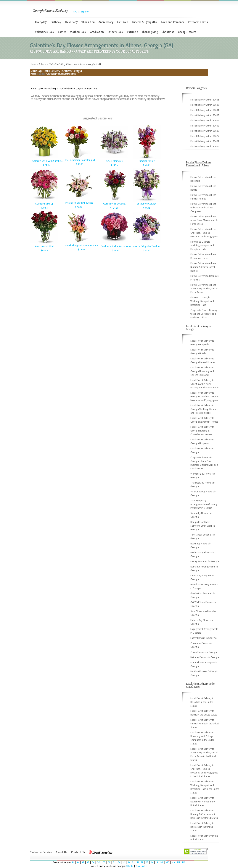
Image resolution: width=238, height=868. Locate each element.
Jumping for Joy (147, 161)
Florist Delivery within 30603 (205, 126)
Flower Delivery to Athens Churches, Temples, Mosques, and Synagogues (204, 233)
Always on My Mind (44, 246)
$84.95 (147, 208)
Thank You (88, 22)
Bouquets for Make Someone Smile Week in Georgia (203, 526)
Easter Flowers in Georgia (204, 638)
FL (114, 862)
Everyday (41, 22)
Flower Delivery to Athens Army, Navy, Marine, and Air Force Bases (204, 220)
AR (88, 862)
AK (78, 862)
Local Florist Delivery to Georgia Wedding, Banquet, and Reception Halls (204, 409)
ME (162, 862)
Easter (62, 32)
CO (98, 862)
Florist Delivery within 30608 (205, 131)
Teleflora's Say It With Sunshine (46, 161)
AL (73, 862)
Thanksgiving (150, 32)
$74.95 (46, 165)
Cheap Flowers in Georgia (204, 652)
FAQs (76, 12)
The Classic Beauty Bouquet (79, 203)
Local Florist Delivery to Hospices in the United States (202, 827)
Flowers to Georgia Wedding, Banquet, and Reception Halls (202, 246)
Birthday (56, 22)
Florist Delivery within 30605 (205, 100)
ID (129, 862)
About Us (61, 852)
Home (33, 64)
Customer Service (41, 852)
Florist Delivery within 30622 (205, 136)
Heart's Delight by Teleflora (147, 246)
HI (124, 862)
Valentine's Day (45, 32)
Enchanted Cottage (147, 204)
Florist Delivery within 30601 (205, 110)
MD (168, 862)
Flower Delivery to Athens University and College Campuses (203, 208)
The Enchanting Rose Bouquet (80, 160)
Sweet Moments (114, 161)
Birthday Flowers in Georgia (205, 657)
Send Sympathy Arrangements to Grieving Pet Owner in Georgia (204, 504)
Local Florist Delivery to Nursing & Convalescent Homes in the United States (204, 814)
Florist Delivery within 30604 (205, 121)
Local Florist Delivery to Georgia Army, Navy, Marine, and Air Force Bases (205, 384)
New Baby (71, 22)
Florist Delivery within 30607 (205, 115)
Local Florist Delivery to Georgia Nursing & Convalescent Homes (202, 431)
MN (184, 862)
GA (119, 862)
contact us (41, 74)
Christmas (168, 32)
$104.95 (114, 208)
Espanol (85, 12)
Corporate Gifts (198, 22)
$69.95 (147, 165)
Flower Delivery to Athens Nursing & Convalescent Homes (203, 267)
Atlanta (130, 866)
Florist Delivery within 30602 (205, 147)
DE (109, 862)
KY (152, 862)
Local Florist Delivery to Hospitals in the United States (202, 702)
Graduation (97, 32)
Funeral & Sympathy (144, 22)
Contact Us (78, 852)
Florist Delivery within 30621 (205, 141)
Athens (42, 64)
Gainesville (141, 866)
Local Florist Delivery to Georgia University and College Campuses (202, 371)
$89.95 (80, 164)
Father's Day (115, 32)
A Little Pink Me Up (44, 204)
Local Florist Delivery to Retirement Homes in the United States (203, 802)
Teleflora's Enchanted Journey (116, 246)
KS (147, 862)
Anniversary (106, 22)
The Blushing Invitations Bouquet (81, 246)
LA (157, 862)
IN (138, 862)
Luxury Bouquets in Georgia (205, 562)
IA (142, 862)
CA (93, 862)
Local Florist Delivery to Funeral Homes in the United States (205, 724)
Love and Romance (173, 22)
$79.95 (44, 208)
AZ (83, 862)
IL (133, 862)
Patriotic (132, 32)
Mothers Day (78, 32)
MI (178, 862)
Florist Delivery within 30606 (205, 105)
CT (104, 862)
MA (173, 862)
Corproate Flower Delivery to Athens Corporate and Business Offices (204, 314)
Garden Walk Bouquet (114, 204)
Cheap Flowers (187, 32)
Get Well (123, 22)
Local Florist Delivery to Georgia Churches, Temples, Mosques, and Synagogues (205, 397)
